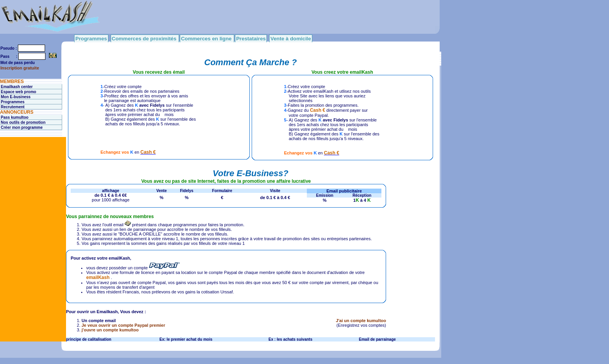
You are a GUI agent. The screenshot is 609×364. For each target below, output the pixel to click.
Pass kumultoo (15, 117)
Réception (362, 195)
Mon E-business (16, 97)
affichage (111, 191)
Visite (275, 191)
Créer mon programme (22, 127)
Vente (162, 191)
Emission (325, 195)
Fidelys (186, 191)
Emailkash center (17, 87)
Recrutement (13, 107)
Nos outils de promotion (23, 122)
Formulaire (222, 191)
